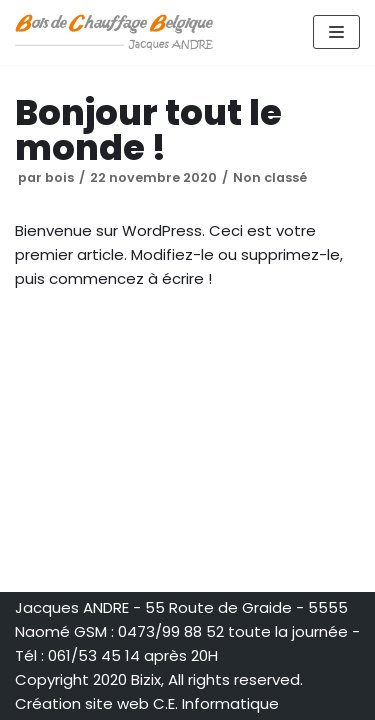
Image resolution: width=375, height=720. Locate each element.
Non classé (270, 177)
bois (59, 177)
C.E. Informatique (216, 703)
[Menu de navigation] (336, 32)
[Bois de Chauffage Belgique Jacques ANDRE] (115, 32)
